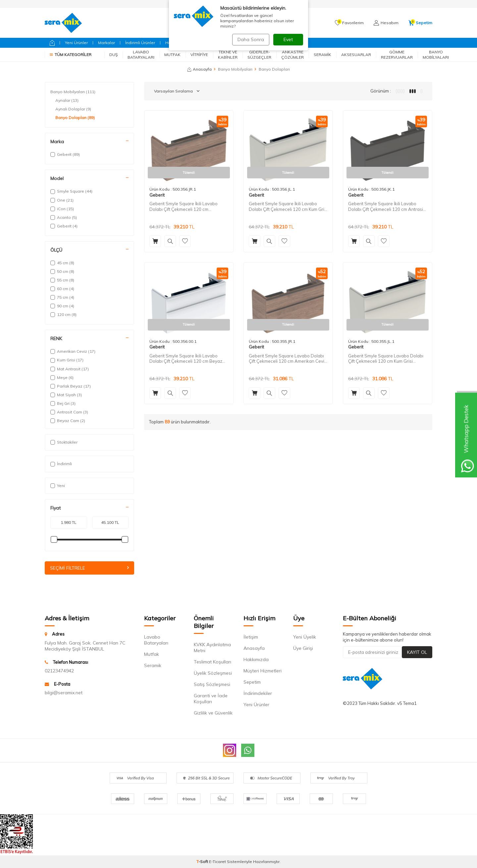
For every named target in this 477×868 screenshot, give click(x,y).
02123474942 (59, 671)
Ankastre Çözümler (292, 55)
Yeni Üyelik (305, 637)
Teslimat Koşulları (212, 662)
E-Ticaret (217, 862)
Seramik (322, 55)
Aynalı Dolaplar (73, 109)
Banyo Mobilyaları (436, 55)
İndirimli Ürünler (140, 43)
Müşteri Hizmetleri (263, 671)
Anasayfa (200, 69)
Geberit (205, 43)
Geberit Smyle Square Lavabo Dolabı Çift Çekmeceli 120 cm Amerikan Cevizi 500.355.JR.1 (288, 359)
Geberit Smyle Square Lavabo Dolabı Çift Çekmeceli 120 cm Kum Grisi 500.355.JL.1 (386, 359)
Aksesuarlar (356, 55)
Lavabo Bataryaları (141, 55)
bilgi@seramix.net (64, 693)
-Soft (203, 862)
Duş (113, 55)
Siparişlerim (220, 4)
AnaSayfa (252, 4)
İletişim (251, 637)
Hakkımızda (256, 660)
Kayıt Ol (417, 652)
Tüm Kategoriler (71, 55)
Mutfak (172, 55)
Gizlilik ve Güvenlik (213, 713)
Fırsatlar (230, 43)
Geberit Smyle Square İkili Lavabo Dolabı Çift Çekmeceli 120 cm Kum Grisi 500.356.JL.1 (288, 207)
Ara (289, 23)
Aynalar (67, 100)
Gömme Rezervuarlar (397, 55)
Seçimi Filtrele (89, 568)
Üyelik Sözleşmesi (213, 673)
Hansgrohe (176, 43)
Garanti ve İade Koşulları (211, 699)
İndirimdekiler (258, 694)
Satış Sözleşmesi (212, 685)
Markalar (106, 43)
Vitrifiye (199, 55)
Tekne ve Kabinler (228, 55)
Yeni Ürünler (76, 43)
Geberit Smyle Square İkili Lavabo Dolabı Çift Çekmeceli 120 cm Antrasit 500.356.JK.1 (386, 207)
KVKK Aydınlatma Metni (212, 648)
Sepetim (252, 682)
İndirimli (61, 464)
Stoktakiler (64, 442)
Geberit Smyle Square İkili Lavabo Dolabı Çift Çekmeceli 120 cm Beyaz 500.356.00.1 (186, 359)
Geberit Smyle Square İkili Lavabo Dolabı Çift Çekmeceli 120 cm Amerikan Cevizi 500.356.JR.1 (184, 207)
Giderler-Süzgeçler (259, 55)
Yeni (58, 486)
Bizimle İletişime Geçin (270, 43)
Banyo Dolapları (75, 118)
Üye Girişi (303, 649)
